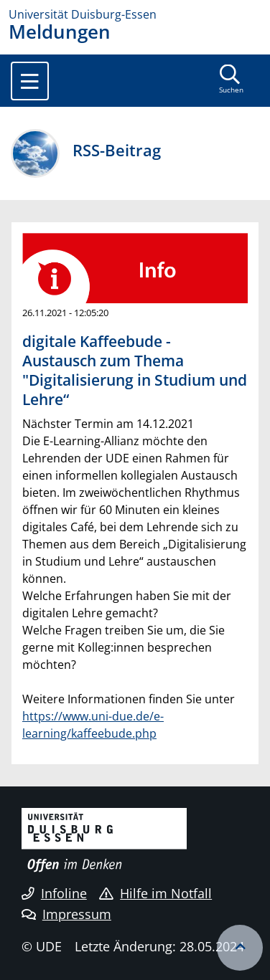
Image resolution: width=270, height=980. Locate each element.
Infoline (54, 893)
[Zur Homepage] (135, 14)
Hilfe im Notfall (155, 893)
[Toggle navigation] (30, 81)
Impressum (66, 914)
